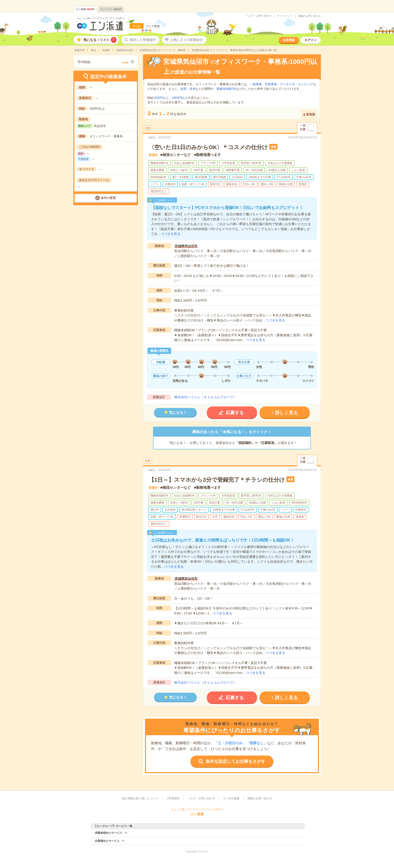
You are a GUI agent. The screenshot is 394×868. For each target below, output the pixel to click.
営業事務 (271, 84)
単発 (192, 89)
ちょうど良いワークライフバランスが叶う (101, 18)
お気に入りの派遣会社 (186, 40)
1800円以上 (180, 98)
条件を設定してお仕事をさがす (235, 761)
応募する (235, 413)
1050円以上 (161, 98)
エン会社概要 (231, 798)
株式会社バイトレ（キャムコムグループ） (205, 397)
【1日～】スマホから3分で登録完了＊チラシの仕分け (217, 480)
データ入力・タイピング (297, 84)
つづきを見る (171, 234)
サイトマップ (285, 16)
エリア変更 (153, 26)
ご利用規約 (173, 798)
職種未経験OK (226, 89)
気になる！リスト (100, 40)
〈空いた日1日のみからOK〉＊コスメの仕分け (208, 147)
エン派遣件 (85, 9)
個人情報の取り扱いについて (140, 798)
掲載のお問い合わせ (310, 16)
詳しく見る (286, 413)
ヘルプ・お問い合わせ (259, 16)
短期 (183, 89)
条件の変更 (108, 198)
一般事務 (256, 84)
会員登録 (289, 40)
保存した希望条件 (143, 40)
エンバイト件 (111, 9)
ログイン (311, 40)
